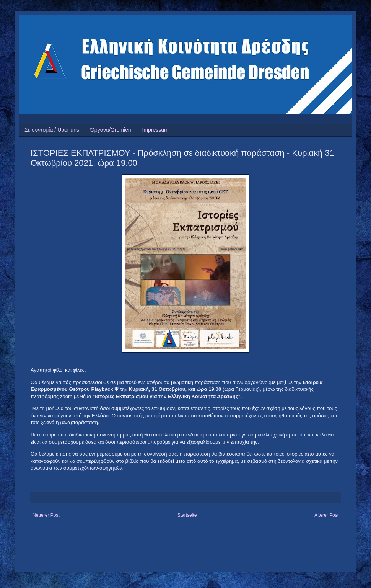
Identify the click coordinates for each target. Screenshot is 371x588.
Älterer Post (326, 515)
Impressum (155, 130)
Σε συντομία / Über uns (52, 130)
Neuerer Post (46, 515)
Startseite (187, 515)
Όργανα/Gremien (111, 130)
